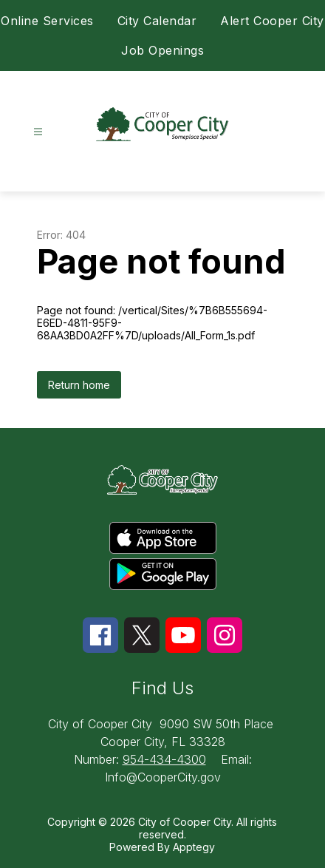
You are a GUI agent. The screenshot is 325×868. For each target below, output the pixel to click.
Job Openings (162, 50)
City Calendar (157, 21)
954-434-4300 (164, 759)
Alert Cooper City (272, 21)
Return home (79, 385)
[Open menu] (38, 132)
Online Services (47, 21)
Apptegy (194, 847)
